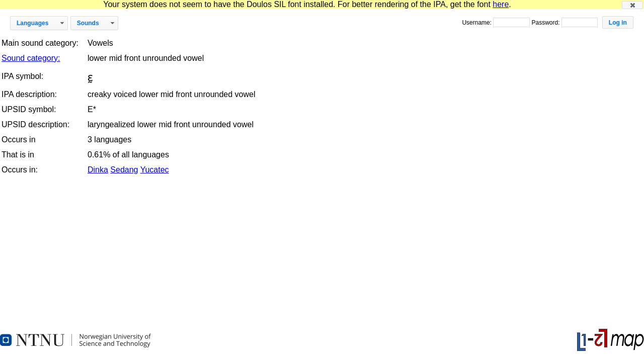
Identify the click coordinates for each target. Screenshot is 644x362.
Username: (477, 23)
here (501, 4)
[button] (632, 5)
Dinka (98, 170)
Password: (546, 23)
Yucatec (155, 170)
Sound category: (31, 58)
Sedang (124, 170)
